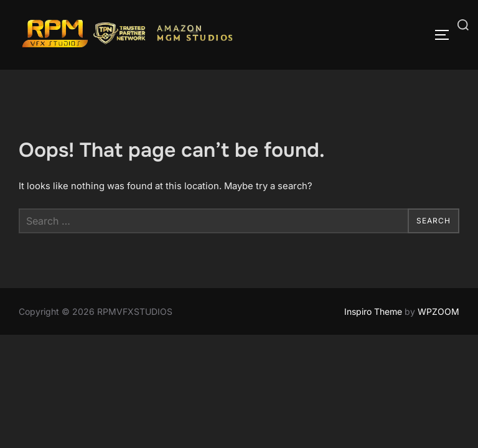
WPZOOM (438, 311)
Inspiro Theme (373, 311)
